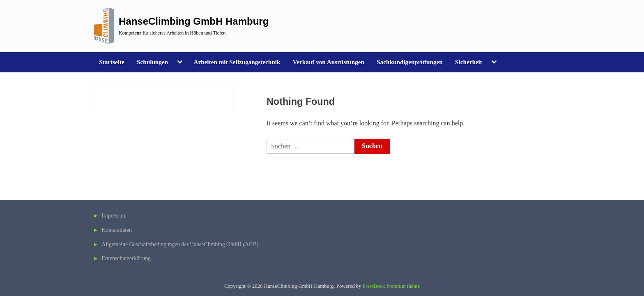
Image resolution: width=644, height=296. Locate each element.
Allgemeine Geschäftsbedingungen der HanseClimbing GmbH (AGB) (180, 244)
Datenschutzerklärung (126, 258)
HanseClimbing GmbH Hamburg (194, 21)
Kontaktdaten (117, 230)
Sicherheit (469, 62)
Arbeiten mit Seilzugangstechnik (237, 62)
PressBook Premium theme (391, 286)
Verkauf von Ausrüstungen (329, 62)
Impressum (114, 216)
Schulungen (152, 62)
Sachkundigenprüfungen (409, 62)
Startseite (112, 62)
